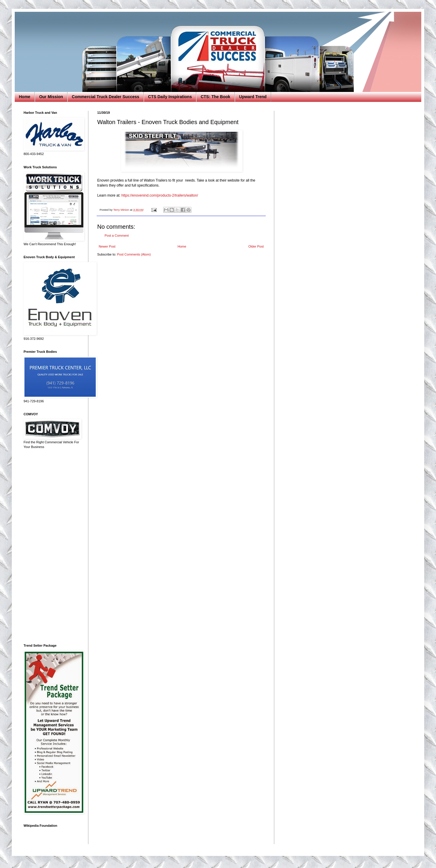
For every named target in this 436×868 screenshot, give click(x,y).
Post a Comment (117, 235)
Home (25, 97)
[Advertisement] (52, 546)
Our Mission (51, 97)
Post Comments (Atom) (134, 254)
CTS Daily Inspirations (170, 97)
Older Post (256, 246)
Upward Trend (253, 97)
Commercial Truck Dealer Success (106, 97)
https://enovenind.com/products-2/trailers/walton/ (160, 195)
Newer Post (107, 246)
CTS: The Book (215, 97)
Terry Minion (122, 210)
